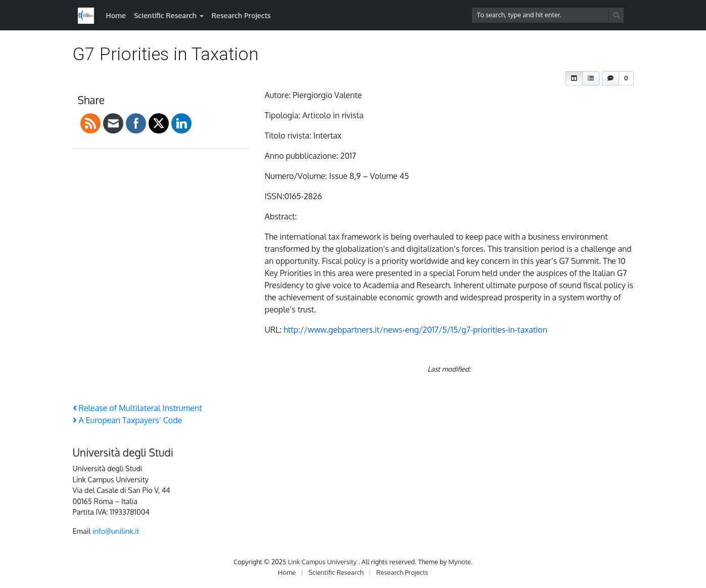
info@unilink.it (116, 531)
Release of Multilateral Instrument (137, 408)
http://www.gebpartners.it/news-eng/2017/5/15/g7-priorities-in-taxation (415, 330)
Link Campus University (323, 562)
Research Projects (241, 15)
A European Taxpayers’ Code (128, 420)
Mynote (460, 562)
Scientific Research (165, 15)
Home (116, 15)
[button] (574, 78)
